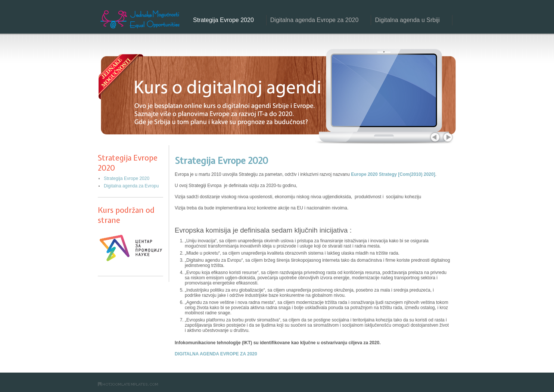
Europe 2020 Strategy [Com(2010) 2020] (393, 174)
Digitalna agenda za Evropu (131, 186)
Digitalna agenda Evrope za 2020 (315, 20)
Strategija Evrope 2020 (223, 20)
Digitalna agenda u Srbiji (407, 20)
